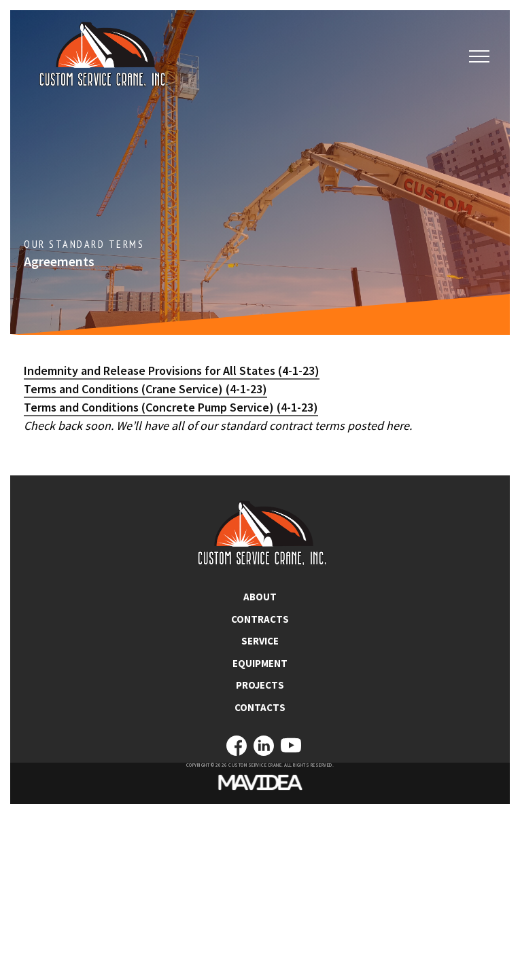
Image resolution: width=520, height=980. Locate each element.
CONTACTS (260, 707)
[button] (479, 57)
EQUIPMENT (260, 663)
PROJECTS (260, 685)
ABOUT (260, 597)
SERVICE (260, 641)
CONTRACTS (260, 619)
